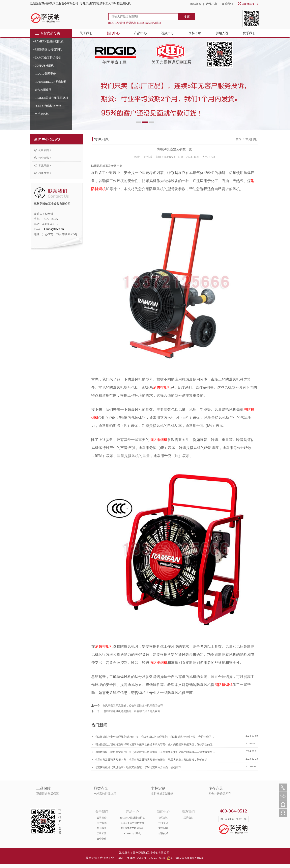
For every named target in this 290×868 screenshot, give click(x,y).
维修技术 (163, 833)
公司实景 (102, 833)
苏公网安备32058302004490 (186, 858)
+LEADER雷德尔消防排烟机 (51, 98)
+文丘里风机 (41, 114)
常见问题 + (43, 165)
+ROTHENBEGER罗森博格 (50, 82)
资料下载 (195, 33)
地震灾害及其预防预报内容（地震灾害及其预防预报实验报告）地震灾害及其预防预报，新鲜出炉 (149, 760)
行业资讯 (163, 823)
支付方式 (102, 823)
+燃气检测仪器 (42, 90)
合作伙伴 (102, 839)
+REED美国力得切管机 (47, 50)
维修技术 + (43, 173)
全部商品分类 (47, 33)
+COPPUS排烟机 (43, 66)
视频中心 (168, 33)
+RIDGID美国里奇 (44, 74)
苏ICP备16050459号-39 (151, 858)
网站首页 (196, 4)
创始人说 (222, 33)
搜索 (187, 17)
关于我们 (86, 33)
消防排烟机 (162, 387)
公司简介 (102, 818)
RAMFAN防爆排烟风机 (133, 818)
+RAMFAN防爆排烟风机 (48, 42)
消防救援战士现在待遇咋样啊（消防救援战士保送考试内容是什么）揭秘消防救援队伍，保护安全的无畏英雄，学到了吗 (154, 744)
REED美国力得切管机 (132, 823)
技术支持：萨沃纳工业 (100, 858)
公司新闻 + (43, 150)
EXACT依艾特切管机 (133, 828)
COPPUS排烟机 (132, 833)
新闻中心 (113, 33)
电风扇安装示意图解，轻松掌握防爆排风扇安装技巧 (133, 706)
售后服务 (102, 828)
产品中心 (212, 4)
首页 (238, 139)
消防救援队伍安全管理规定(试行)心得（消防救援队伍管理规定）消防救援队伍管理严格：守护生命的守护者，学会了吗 (154, 737)
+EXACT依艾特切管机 (47, 58)
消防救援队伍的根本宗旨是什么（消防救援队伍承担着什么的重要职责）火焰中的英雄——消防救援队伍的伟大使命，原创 (154, 752)
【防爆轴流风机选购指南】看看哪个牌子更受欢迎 (131, 711)
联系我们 (227, 4)
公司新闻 (163, 818)
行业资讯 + (43, 158)
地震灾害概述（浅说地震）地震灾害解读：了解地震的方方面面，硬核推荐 (136, 767)
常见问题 (163, 828)
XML (121, 858)
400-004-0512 (248, 4)
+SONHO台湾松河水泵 (47, 106)
